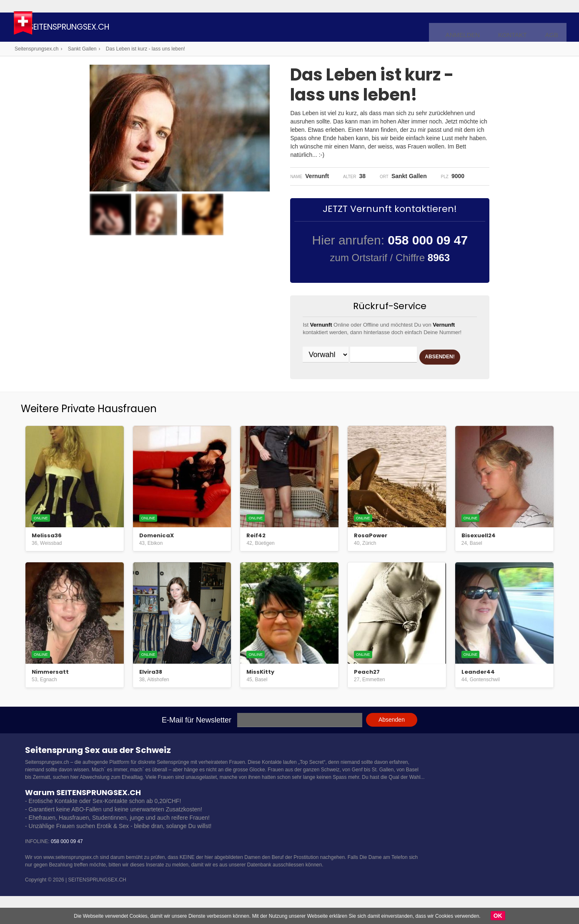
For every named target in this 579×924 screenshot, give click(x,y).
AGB (553, 28)
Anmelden (474, 28)
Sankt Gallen (82, 49)
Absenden (392, 735)
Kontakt (518, 28)
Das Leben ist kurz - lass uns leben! (145, 49)
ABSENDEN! (335, 376)
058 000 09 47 (67, 857)
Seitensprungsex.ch (106, 28)
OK (498, 916)
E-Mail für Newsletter (197, 735)
